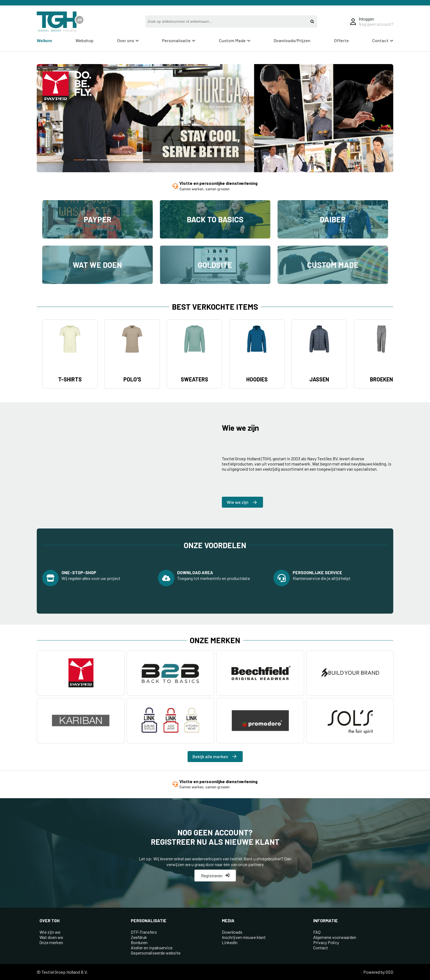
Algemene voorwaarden (335, 937)
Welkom (44, 40)
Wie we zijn (242, 502)
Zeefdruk (139, 937)
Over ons (128, 40)
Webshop (84, 40)
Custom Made (235, 40)
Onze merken (51, 942)
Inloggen (366, 19)
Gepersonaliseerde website (156, 953)
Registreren (215, 876)
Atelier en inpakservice (152, 948)
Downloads (232, 932)
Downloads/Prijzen (292, 40)
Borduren (139, 942)
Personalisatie (179, 40)
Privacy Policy (326, 942)
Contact (383, 40)
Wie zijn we (50, 932)
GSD (389, 972)
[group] (215, 119)
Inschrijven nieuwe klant (244, 937)
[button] (79, 160)
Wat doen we (51, 937)
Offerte (341, 40)
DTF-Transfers (144, 932)
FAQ (317, 932)
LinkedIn (230, 942)
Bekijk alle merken (214, 756)
